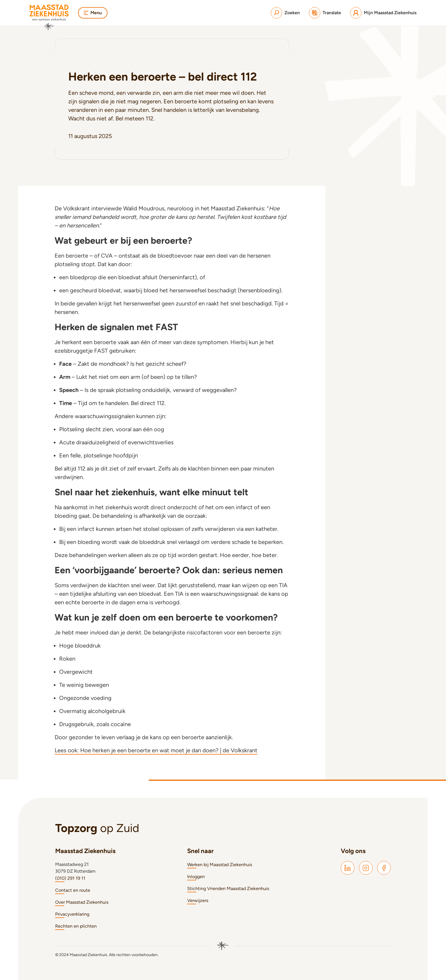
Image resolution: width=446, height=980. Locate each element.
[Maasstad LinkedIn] (348, 868)
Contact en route (73, 890)
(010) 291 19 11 (70, 878)
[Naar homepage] (49, 17)
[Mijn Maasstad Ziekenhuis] (383, 13)
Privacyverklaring (72, 914)
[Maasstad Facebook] (384, 868)
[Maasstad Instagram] (366, 868)
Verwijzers (198, 900)
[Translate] (325, 13)
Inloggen (196, 877)
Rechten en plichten (76, 926)
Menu (93, 13)
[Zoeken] (285, 13)
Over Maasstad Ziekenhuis (82, 902)
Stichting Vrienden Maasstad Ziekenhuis (228, 888)
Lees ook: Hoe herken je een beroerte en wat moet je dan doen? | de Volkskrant (156, 750)
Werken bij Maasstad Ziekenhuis (220, 865)
